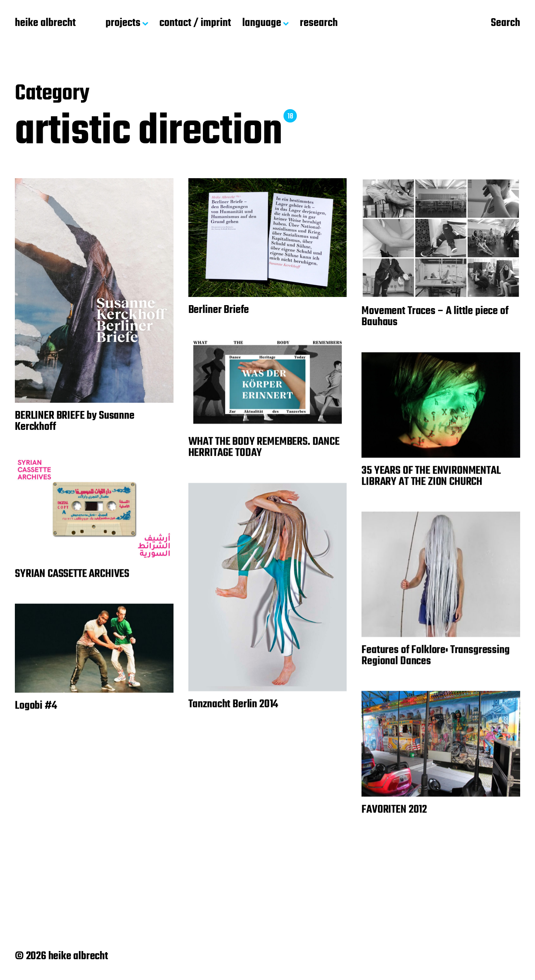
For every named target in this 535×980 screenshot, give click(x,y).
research (319, 23)
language (262, 23)
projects (123, 23)
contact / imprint (195, 23)
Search (505, 23)
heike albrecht (45, 23)
